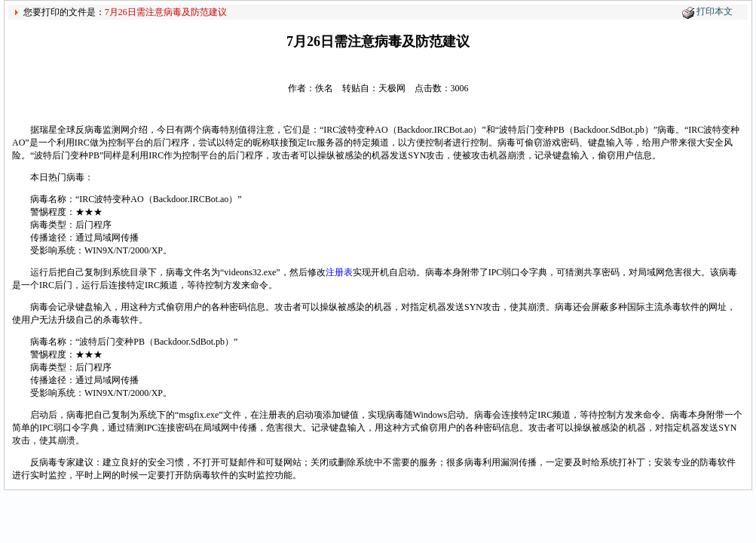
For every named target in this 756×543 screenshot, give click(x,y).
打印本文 (715, 11)
